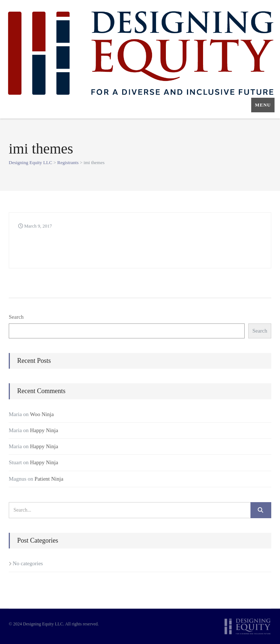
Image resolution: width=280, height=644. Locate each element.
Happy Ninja (44, 430)
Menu (263, 105)
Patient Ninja (49, 479)
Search (16, 317)
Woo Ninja (42, 414)
